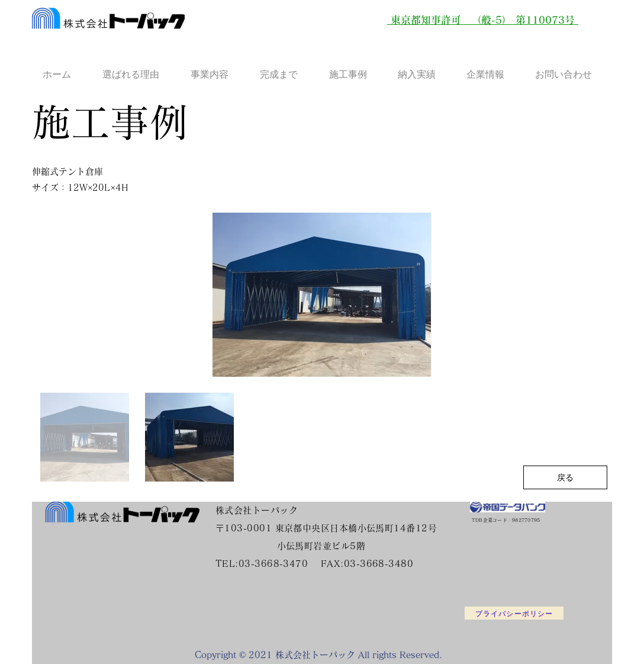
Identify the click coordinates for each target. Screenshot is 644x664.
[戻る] (565, 477)
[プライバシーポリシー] (514, 613)
